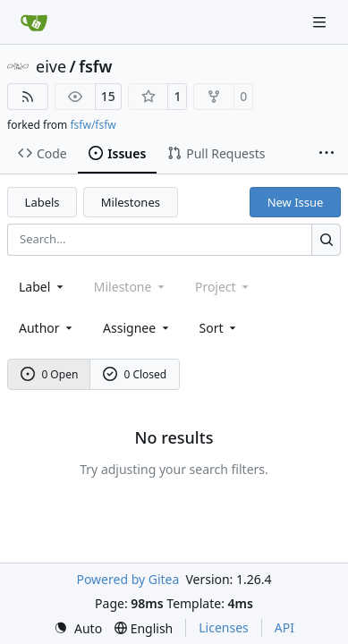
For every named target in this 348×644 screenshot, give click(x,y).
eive (51, 66)
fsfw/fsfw (93, 125)
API (284, 627)
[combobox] (42, 287)
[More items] (327, 154)
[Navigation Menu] (321, 22)
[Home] (34, 22)
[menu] (220, 328)
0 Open (50, 374)
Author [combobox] (47, 328)
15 (108, 96)
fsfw (95, 66)
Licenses (224, 627)
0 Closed (135, 374)
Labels (42, 202)
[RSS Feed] (28, 97)
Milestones (131, 202)
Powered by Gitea (127, 579)
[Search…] (326, 239)
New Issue (296, 202)
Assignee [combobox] (137, 328)
